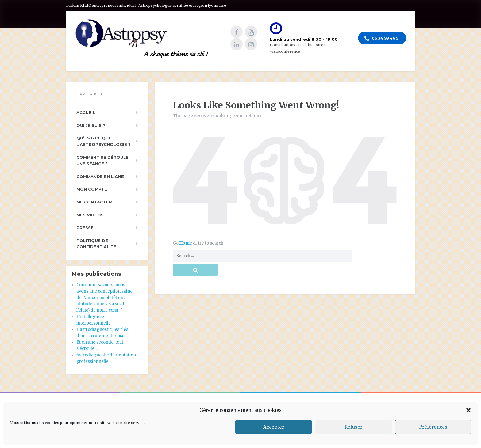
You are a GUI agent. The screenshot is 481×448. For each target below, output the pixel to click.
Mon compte (92, 189)
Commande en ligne (100, 177)
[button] (468, 410)
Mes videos (90, 215)
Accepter (274, 427)
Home (186, 243)
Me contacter (94, 202)
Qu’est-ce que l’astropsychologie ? (104, 141)
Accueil (86, 112)
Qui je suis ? (91, 125)
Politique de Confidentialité (96, 244)
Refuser (353, 427)
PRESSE (85, 228)
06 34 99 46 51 (382, 39)
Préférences (433, 427)
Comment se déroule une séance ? (102, 160)
